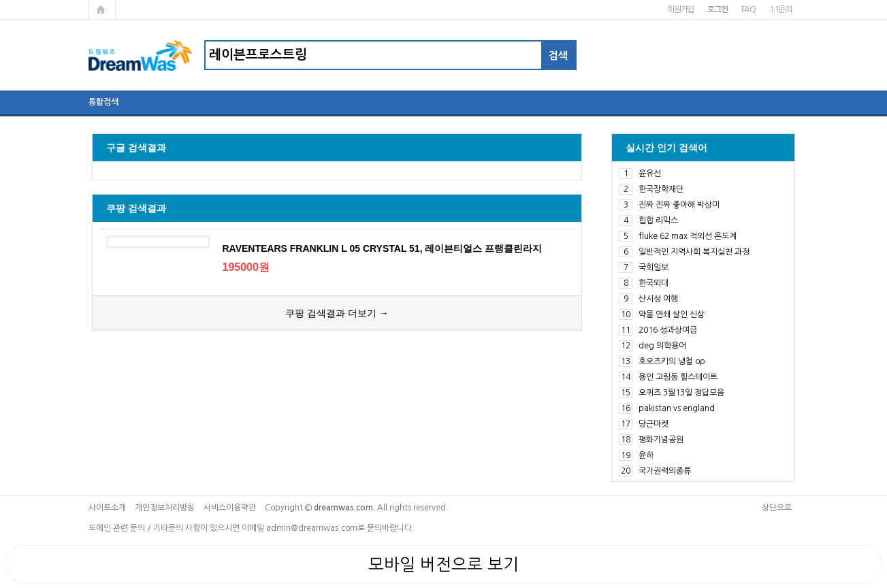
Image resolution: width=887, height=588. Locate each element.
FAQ (748, 10)
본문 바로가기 (0, 0)
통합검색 (103, 102)
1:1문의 (780, 10)
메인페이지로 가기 (102, 10)
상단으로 (777, 508)
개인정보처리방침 (165, 508)
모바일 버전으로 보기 (443, 564)
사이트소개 (107, 508)
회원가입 (680, 10)
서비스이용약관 (230, 508)
